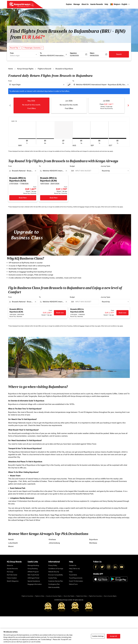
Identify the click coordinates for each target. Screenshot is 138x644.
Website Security (54, 572)
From (12, 53)
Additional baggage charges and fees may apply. (87, 207)
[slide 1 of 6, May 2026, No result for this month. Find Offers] (31, 105)
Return (92, 53)
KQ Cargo (10, 572)
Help (106, 4)
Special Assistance (34, 581)
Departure (73, 53)
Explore (69, 4)
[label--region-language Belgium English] (120, 4)
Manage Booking (33, 565)
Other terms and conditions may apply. (112, 207)
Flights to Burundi (44, 69)
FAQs (71, 572)
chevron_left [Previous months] (10, 105)
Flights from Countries (95, 596)
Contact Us (73, 565)
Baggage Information (35, 584)
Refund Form (73, 584)
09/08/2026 (94, 56)
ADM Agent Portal (33, 578)
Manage (77, 4)
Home (11, 69)
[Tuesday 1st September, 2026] (99, 138)
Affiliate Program (33, 572)
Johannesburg (54, 543)
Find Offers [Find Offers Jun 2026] (69, 108)
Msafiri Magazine (13, 581)
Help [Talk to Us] (74, 569)
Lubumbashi (13, 543)
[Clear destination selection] (128, 85)
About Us (85, 4)
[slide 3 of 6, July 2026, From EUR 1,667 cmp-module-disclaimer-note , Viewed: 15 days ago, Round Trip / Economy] (107, 105)
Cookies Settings (98, 636)
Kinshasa (52, 539)
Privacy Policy (53, 565)
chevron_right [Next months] (128, 105)
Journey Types (105, 166)
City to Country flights (110, 596)
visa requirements (55, 425)
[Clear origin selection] (64, 85)
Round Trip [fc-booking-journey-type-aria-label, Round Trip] (14, 48)
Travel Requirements (76, 578)
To (41, 53)
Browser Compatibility (56, 575)
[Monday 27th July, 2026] (63, 130)
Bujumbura (93, 539)
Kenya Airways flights (25, 69)
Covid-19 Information (76, 581)
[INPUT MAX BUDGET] (86, 171)
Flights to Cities (40, 596)
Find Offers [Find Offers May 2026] (32, 108)
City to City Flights (69, 596)
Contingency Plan (54, 584)
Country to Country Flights (54, 596)
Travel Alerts (73, 575)
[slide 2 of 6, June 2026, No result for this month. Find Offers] (69, 105)
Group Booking (33, 569)
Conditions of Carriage (56, 569)
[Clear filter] (35, 171)
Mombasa (93, 543)
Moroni (11, 546)
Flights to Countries (27, 596)
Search (119, 54)
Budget (72, 166)
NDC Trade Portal (33, 575)
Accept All (113, 636)
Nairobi (11, 539)
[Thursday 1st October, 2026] (118, 138)
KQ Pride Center (12, 575)
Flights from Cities (82, 596)
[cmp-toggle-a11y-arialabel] (69, 85)
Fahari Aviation (12, 578)
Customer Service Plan (56, 581)
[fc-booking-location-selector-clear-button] (67, 54)
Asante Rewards (96, 4)
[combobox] (23, 56)
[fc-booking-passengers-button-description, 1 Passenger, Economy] (32, 48)
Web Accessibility (54, 587)
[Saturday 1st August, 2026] (81, 138)
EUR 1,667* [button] (33, 37)
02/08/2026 (74, 56)
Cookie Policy (53, 578)
